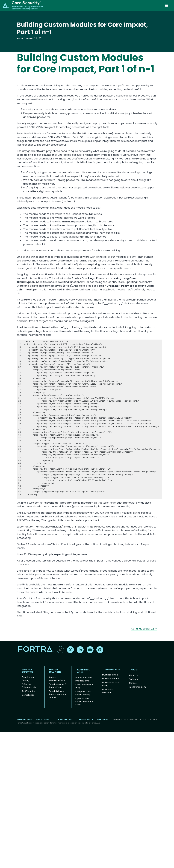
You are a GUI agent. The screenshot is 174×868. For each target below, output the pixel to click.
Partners (133, 679)
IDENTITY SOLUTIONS (55, 671)
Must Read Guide (111, 679)
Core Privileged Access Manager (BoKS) (57, 694)
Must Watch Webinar (108, 691)
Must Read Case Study (111, 684)
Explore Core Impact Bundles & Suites (84, 702)
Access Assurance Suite (57, 679)
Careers (133, 683)
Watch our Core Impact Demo (84, 679)
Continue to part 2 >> (144, 629)
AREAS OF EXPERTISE (27, 671)
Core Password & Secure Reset (58, 686)
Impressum (102, 719)
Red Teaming (29, 691)
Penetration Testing (28, 679)
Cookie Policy (43, 719)
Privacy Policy (25, 719)
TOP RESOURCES (111, 670)
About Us (134, 675)
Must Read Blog (110, 675)
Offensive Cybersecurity (29, 686)
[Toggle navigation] (167, 5)
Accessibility (86, 719)
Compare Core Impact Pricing (83, 693)
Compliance (28, 695)
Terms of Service (63, 719)
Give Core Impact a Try (84, 686)
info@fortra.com (137, 687)
